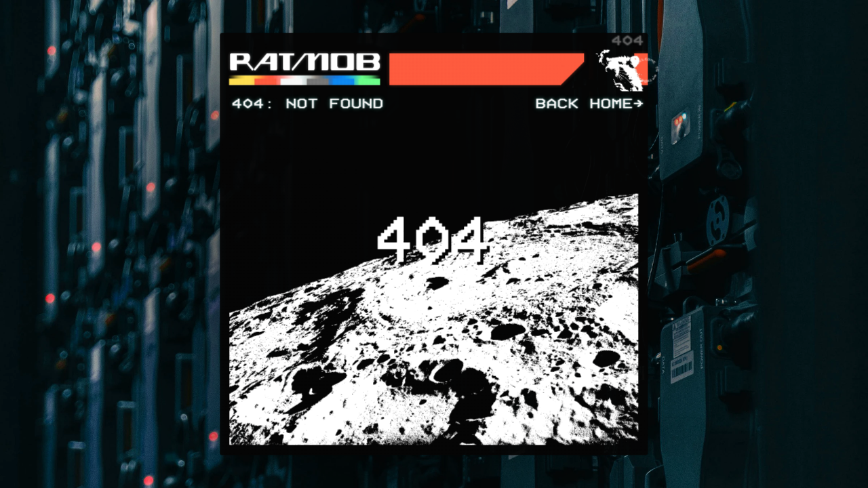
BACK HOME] (589, 104)
